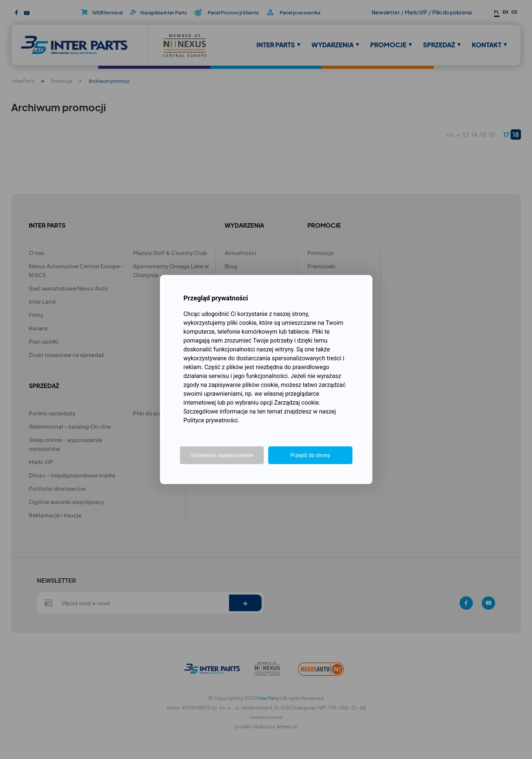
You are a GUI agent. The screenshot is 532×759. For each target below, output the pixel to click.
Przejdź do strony (310, 455)
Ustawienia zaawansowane (222, 455)
